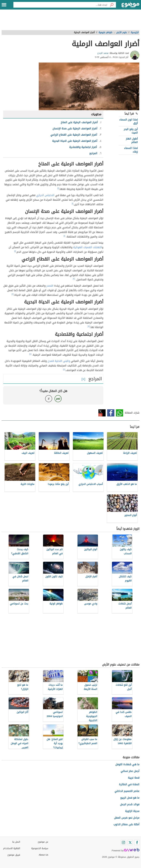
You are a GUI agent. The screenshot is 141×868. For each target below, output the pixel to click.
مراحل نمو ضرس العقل (127, 818)
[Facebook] (137, 842)
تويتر (102, 413)
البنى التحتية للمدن (58, 361)
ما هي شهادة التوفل (127, 764)
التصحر (50, 286)
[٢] (74, 279)
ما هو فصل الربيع (130, 798)
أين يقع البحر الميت (131, 131)
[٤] (30, 354)
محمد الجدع (103, 53)
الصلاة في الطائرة (129, 784)
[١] (58, 188)
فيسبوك (111, 413)
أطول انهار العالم (132, 140)
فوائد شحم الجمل (130, 804)
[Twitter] (130, 842)
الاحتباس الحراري (45, 195)
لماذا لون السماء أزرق (129, 121)
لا (49, 399)
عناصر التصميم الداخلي (127, 791)
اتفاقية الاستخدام (12, 848)
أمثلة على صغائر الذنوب (126, 824)
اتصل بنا (16, 842)
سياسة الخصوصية (40, 848)
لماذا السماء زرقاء (131, 150)
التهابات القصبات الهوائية (88, 247)
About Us (43, 855)
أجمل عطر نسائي (130, 771)
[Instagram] (123, 842)
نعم (58, 399)
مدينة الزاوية (132, 811)
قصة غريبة (134, 778)
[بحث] (112, 5)
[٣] (89, 326)
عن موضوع (43, 842)
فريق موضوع (14, 855)
